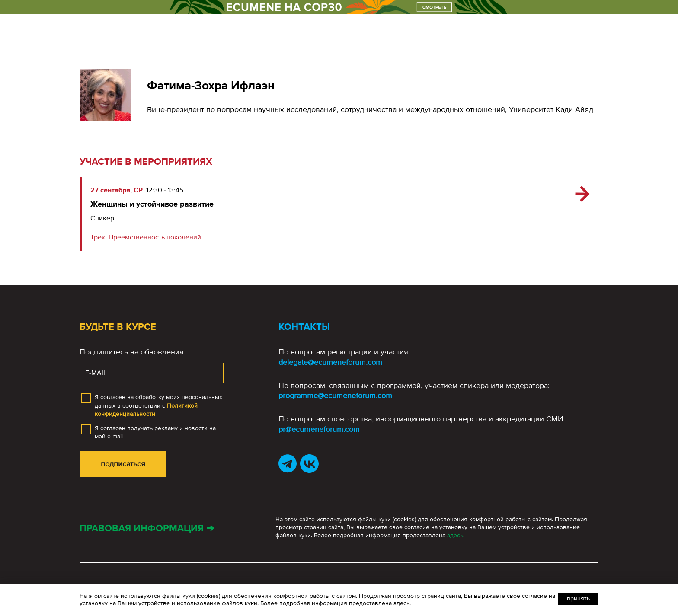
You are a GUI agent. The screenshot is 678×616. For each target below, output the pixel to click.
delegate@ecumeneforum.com (330, 362)
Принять (578, 598)
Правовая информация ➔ (147, 528)
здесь (455, 535)
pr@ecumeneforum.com (319, 429)
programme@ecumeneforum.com (335, 396)
